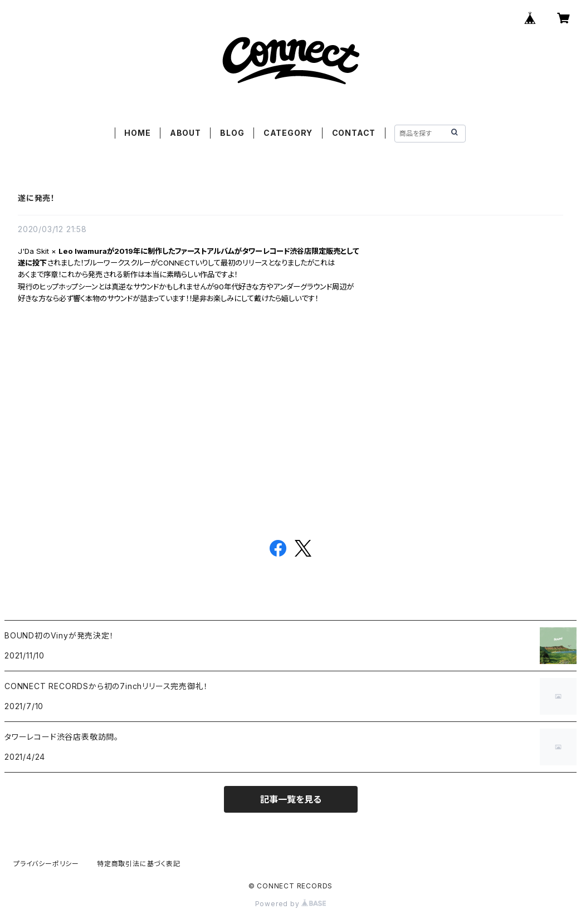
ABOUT (185, 133)
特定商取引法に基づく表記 (139, 864)
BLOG (232, 133)
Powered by (291, 904)
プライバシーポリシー (46, 864)
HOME (137, 133)
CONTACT (354, 133)
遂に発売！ (36, 198)
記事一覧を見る (291, 799)
